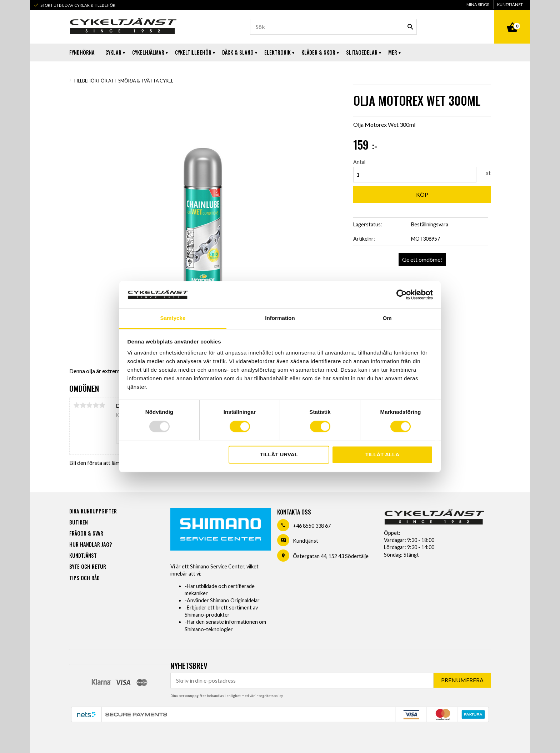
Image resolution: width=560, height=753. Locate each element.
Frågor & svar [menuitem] (86, 533)
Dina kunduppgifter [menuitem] (93, 511)
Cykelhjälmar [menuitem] (148, 52)
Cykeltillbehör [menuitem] (193, 52)
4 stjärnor (96, 405)
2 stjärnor (83, 405)
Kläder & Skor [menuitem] (318, 52)
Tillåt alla (382, 455)
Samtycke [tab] (173, 318)
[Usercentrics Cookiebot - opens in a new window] (402, 295)
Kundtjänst (306, 541)
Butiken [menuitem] (79, 522)
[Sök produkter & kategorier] (333, 27)
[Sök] (410, 27)
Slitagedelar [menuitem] (362, 52)
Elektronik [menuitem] (277, 52)
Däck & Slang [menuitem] (238, 52)
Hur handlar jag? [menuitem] (91, 544)
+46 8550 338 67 (312, 526)
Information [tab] (280, 318)
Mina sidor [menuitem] (478, 4)
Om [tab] (387, 318)
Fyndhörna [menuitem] (82, 52)
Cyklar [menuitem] (113, 52)
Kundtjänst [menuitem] (510, 4)
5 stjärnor (102, 405)
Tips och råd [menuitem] (84, 578)
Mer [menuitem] (393, 52)
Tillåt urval (279, 455)
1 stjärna (76, 405)
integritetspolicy (269, 696)
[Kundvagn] (512, 19)
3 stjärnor (89, 405)
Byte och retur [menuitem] (88, 566)
